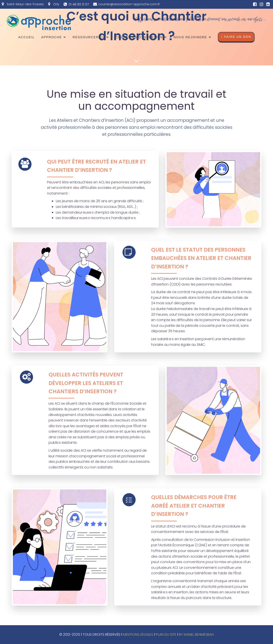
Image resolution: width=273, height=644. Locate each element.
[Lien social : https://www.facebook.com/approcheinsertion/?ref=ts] (255, 4)
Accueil (27, 37)
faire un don (236, 37)
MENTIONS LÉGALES (138, 634)
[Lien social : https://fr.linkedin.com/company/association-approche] (268, 4)
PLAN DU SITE (166, 634)
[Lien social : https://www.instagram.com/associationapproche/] (261, 4)
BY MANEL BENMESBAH (196, 634)
